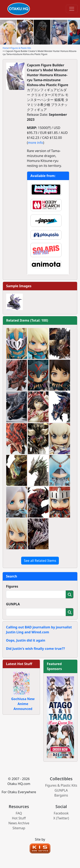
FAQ (19, 813)
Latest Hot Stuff (19, 664)
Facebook (61, 813)
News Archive (19, 823)
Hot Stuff (19, 818)
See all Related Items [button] (40, 561)
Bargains (61, 795)
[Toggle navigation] (72, 9)
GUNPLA (13, 604)
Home (6, 48)
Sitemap (19, 828)
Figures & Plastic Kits (21, 48)
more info (36, 143)
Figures (12, 586)
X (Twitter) (61, 818)
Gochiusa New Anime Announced (23, 704)
